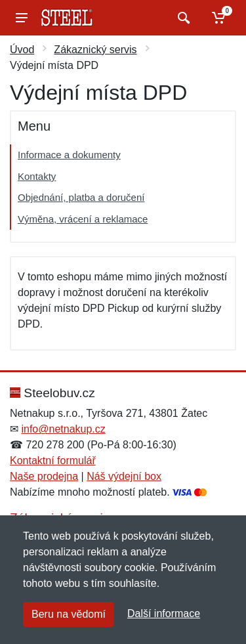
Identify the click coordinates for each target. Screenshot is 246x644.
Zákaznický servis (95, 50)
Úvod (22, 50)
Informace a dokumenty (69, 155)
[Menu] (22, 18)
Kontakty (37, 176)
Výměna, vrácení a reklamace (83, 219)
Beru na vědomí (69, 614)
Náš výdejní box (124, 476)
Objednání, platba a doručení (81, 197)
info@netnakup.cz (63, 429)
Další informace (164, 613)
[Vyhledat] (182, 18)
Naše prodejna (44, 476)
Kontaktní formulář (53, 461)
